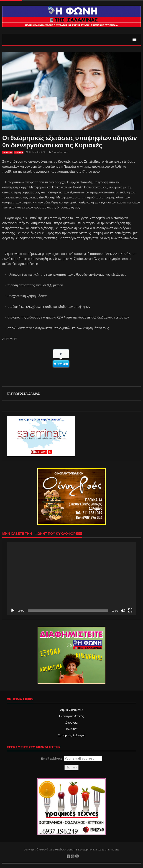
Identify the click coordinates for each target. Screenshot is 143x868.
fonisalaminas (60, 152)
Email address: (72, 759)
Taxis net (72, 729)
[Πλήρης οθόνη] (130, 611)
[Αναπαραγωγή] (13, 611)
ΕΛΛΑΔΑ (19, 152)
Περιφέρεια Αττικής (71, 716)
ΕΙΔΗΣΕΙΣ (7, 152)
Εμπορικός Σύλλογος (71, 735)
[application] (71, 579)
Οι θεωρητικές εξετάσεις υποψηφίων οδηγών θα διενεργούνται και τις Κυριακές (70, 142)
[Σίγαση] (123, 611)
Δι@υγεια (71, 723)
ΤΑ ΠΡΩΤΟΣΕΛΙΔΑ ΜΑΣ (23, 394)
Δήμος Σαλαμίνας (71, 710)
